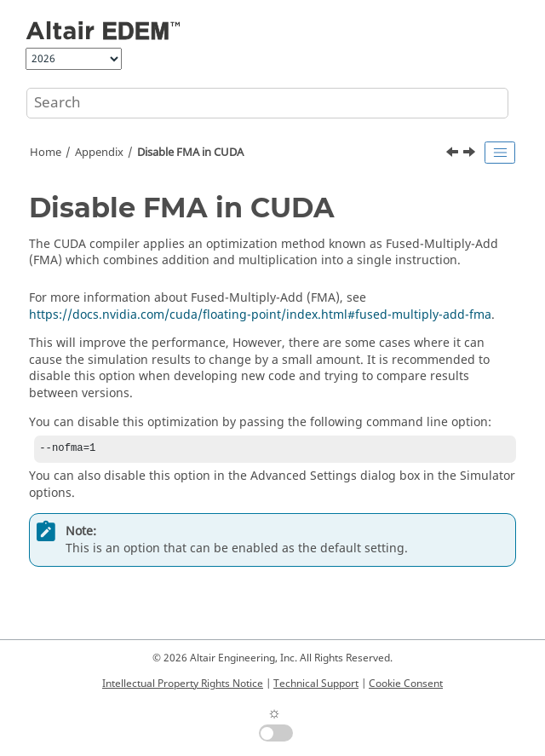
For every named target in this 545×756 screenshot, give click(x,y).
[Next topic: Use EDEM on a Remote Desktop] (471, 154)
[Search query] (267, 103)
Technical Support (316, 684)
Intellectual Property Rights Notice (183, 684)
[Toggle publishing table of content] (500, 153)
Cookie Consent (406, 684)
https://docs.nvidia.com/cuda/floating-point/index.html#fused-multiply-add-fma (260, 315)
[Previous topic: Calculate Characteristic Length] (454, 154)
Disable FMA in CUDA (190, 153)
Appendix (99, 153)
